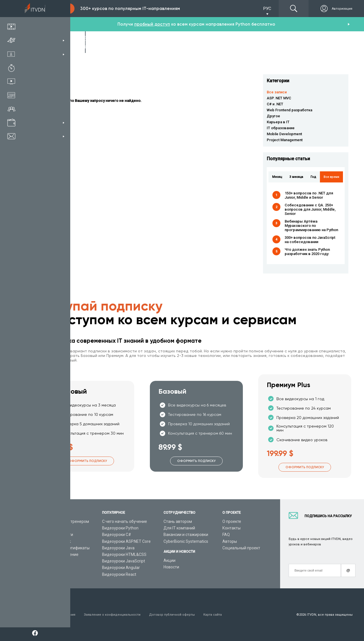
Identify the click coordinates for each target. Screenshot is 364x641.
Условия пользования (58, 615)
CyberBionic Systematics (186, 541)
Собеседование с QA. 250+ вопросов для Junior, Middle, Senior (310, 209)
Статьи (46, 568)
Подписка (56, 9)
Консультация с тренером (64, 521)
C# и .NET (275, 104)
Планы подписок (55, 541)
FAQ (226, 535)
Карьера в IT (278, 122)
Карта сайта (213, 615)
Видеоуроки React (119, 574)
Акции (169, 560)
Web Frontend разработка (289, 110)
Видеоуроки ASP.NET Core (126, 541)
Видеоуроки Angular (121, 568)
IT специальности (56, 535)
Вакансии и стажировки (186, 535)
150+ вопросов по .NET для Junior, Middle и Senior (309, 195)
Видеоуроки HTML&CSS (124, 554)
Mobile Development (284, 134)
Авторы (230, 541)
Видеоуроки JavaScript (124, 561)
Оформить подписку (88, 461)
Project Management (285, 140)
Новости (171, 567)
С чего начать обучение (125, 521)
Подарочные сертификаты (65, 548)
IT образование (281, 128)
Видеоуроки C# (117, 535)
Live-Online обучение (59, 554)
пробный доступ (152, 24)
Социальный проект (241, 548)
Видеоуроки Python (120, 528)
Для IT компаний (179, 528)
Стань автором (178, 521)
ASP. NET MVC (279, 98)
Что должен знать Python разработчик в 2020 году (307, 252)
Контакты (231, 528)
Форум (46, 574)
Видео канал (52, 561)
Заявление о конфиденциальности (112, 615)
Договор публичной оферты (172, 615)
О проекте (232, 521)
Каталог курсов (54, 528)
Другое (273, 116)
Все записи (277, 92)
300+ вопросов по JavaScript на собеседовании (310, 240)
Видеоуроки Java (118, 548)
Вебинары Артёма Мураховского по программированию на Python (311, 226)
